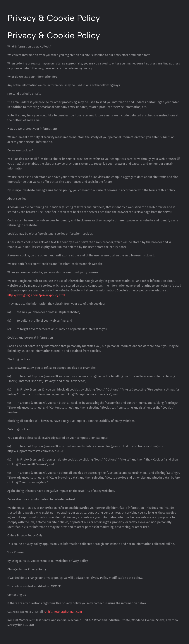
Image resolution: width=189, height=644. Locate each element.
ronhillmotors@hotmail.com (63, 612)
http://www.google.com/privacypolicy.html (36, 295)
